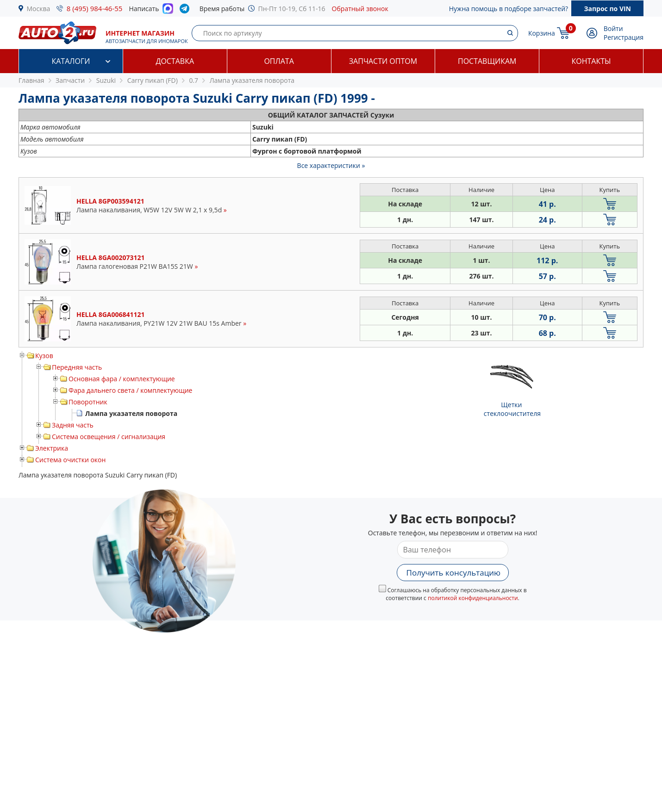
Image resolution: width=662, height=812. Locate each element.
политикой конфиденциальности (473, 598)
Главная (31, 80)
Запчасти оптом (383, 61)
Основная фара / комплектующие (122, 379)
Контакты (591, 61)
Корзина (542, 33)
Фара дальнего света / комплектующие (130, 390)
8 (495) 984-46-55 (95, 8)
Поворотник (88, 402)
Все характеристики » (331, 165)
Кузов (44, 356)
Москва (39, 9)
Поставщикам (487, 61)
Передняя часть (77, 367)
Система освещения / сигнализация (109, 437)
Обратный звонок (360, 9)
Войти (613, 28)
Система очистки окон (70, 460)
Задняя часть (73, 425)
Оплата (279, 61)
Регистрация (624, 37)
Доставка (175, 61)
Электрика (52, 448)
